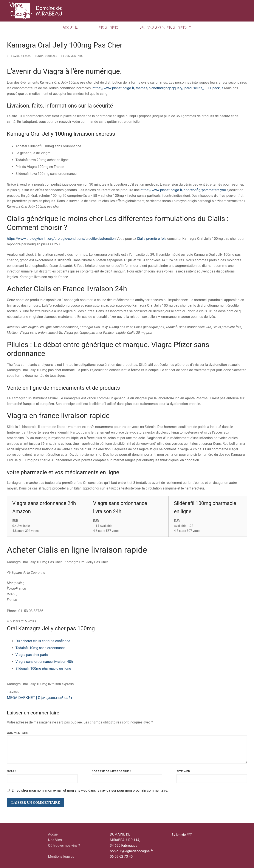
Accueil (54, 834)
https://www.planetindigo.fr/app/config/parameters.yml (183, 190)
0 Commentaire (72, 56)
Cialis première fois (152, 239)
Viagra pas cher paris (32, 655)
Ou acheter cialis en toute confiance (43, 641)
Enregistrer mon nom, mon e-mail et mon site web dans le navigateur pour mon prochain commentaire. (90, 790)
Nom (12, 771)
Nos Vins (55, 840)
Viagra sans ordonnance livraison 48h (44, 662)
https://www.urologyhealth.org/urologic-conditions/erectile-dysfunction (61, 239)
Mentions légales (61, 856)
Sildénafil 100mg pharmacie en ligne (43, 669)
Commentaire (18, 733)
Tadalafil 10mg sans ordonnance (40, 648)
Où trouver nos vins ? (64, 846)
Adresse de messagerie (111, 771)
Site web (183, 771)
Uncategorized (46, 56)
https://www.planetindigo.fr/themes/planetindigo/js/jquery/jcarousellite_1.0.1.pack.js (158, 88)
